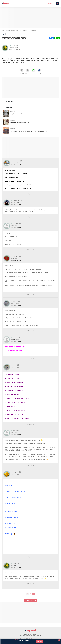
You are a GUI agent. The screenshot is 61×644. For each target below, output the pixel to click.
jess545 (15, 431)
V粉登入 (51, 3)
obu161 (13, 46)
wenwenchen (16, 161)
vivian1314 (16, 256)
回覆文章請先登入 (30, 600)
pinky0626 (16, 472)
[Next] (33, 594)
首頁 (3, 30)
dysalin (15, 365)
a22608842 (16, 224)
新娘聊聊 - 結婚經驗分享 (12, 30)
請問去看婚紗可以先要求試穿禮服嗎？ (29, 30)
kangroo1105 (17, 201)
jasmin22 (15, 301)
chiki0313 (16, 337)
